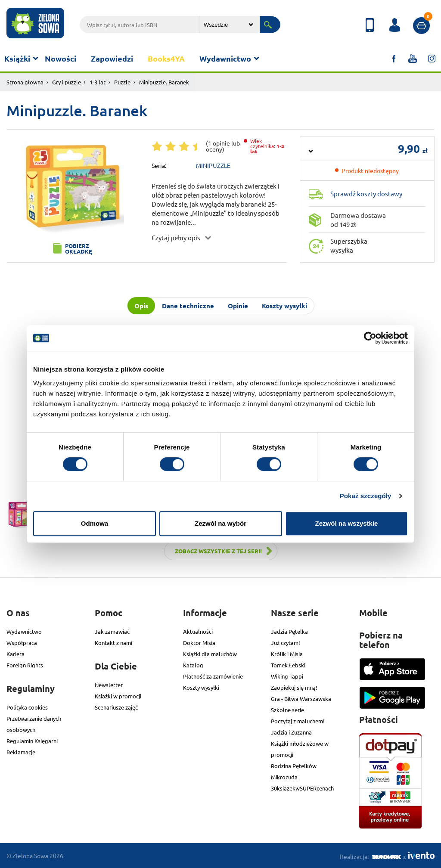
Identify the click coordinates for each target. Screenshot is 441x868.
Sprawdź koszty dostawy (366, 194)
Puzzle (122, 82)
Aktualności (198, 631)
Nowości (61, 58)
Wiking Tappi (287, 676)
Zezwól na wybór (220, 523)
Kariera (16, 654)
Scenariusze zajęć (116, 707)
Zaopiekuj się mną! (294, 687)
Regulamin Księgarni (32, 741)
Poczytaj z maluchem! (298, 721)
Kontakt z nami (113, 643)
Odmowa (95, 523)
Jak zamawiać (112, 631)
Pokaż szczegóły (366, 496)
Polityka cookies (27, 707)
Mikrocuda (284, 777)
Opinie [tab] (238, 306)
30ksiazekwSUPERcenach (302, 788)
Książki (17, 58)
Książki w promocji (118, 696)
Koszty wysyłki (201, 687)
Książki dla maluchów (210, 654)
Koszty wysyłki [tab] (284, 306)
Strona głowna (25, 82)
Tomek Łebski (288, 665)
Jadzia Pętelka (289, 631)
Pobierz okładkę (79, 248)
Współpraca (22, 643)
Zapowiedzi (112, 58)
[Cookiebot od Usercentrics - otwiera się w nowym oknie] (370, 338)
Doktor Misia (199, 643)
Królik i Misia (287, 654)
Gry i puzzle (67, 82)
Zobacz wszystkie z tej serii (218, 551)
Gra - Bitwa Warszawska (301, 699)
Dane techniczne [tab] (188, 306)
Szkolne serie (287, 710)
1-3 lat (98, 82)
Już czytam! (286, 643)
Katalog (193, 665)
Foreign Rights (25, 665)
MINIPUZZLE (213, 165)
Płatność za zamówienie (213, 676)
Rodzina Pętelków (294, 766)
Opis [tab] (141, 306)
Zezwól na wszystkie (347, 523)
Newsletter (109, 685)
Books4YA (166, 58)
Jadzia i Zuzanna (291, 732)
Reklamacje (21, 752)
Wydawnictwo (225, 58)
